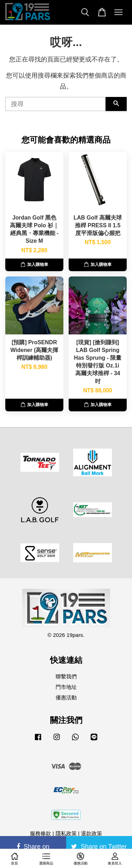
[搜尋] (55, 104)
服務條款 (40, 833)
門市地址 (66, 687)
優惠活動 (66, 697)
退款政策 (92, 833)
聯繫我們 (66, 676)
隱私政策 (66, 833)
